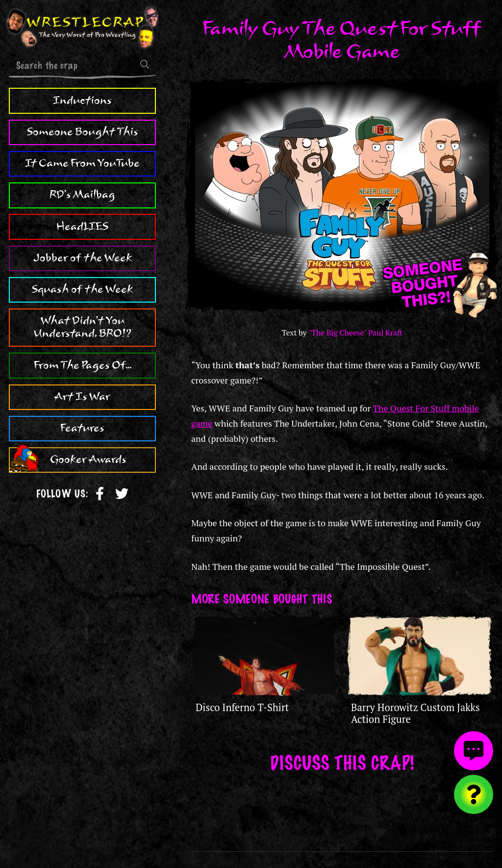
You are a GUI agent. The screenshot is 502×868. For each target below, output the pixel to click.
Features (82, 428)
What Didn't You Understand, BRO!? (83, 327)
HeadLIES (82, 227)
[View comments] (474, 751)
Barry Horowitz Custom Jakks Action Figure (415, 713)
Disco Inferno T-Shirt (242, 707)
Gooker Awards (88, 460)
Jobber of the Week (83, 258)
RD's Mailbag (82, 195)
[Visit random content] (474, 794)
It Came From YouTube (82, 163)
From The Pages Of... (83, 365)
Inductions (82, 101)
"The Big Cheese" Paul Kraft (355, 333)
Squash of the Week (82, 289)
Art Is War (82, 397)
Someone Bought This (83, 132)
